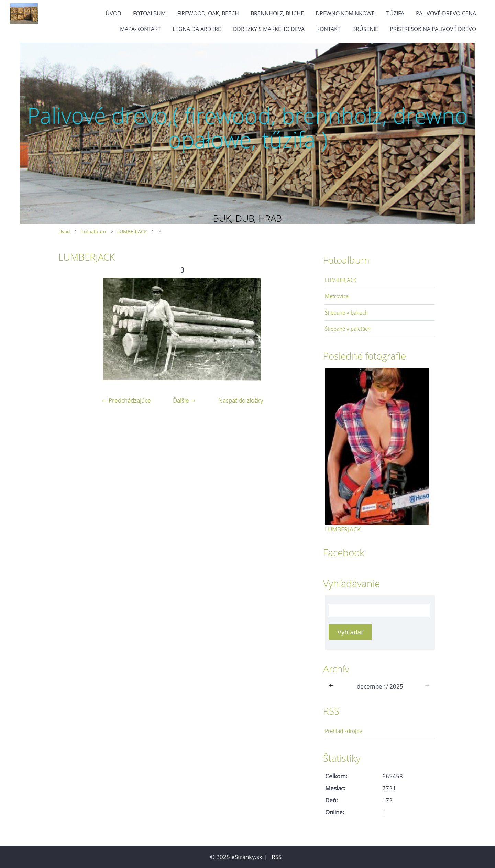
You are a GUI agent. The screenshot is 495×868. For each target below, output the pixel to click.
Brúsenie (365, 29)
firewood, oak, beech (208, 13)
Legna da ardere (197, 29)
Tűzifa (395, 13)
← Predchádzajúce (126, 400)
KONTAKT (328, 29)
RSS (277, 857)
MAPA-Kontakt (140, 29)
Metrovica (337, 296)
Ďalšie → (185, 400)
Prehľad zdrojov (344, 731)
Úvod (113, 13)
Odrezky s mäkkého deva (269, 29)
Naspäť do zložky (241, 400)
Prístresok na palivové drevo (433, 29)
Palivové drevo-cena (446, 13)
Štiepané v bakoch (346, 312)
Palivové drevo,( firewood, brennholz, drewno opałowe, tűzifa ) (247, 127)
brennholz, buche (277, 13)
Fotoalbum (149, 13)
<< (332, 686)
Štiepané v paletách (348, 329)
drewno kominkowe (345, 13)
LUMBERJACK (132, 232)
